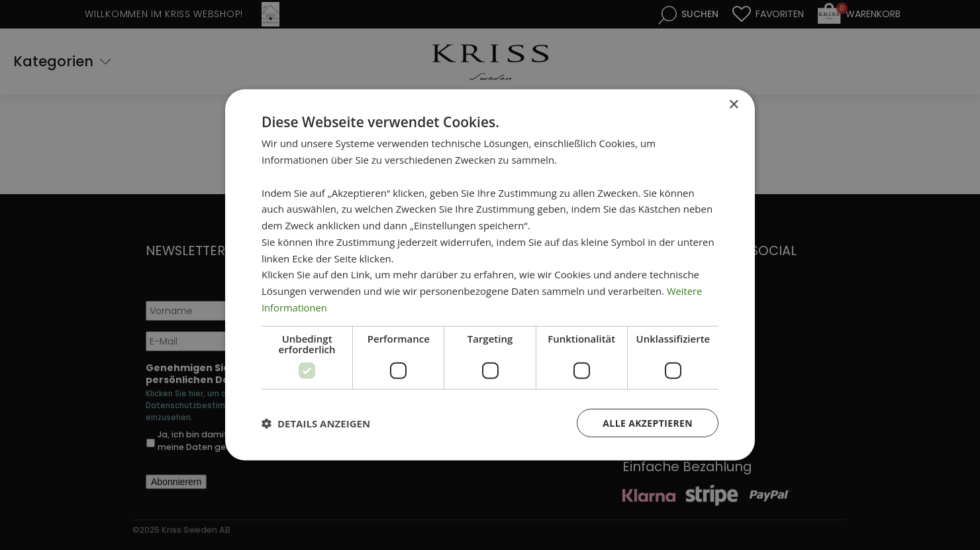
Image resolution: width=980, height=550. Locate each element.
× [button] (733, 105)
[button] (316, 423)
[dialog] (490, 275)
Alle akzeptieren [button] (648, 422)
